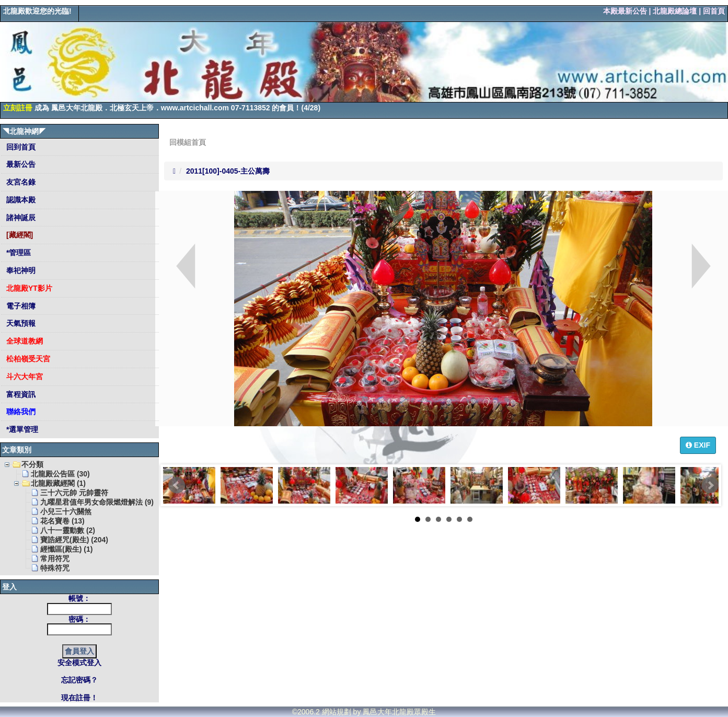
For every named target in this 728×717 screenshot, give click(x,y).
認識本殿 (20, 200)
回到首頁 (20, 147)
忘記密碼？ (79, 680)
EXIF (698, 445)
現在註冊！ (79, 698)
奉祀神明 (20, 270)
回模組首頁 (188, 142)
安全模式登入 (79, 663)
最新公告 (20, 164)
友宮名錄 (20, 182)
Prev (177, 485)
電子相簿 (20, 306)
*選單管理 (21, 429)
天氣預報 (20, 323)
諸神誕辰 (20, 218)
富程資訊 (20, 394)
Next (710, 485)
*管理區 (18, 253)
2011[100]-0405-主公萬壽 (228, 171)
